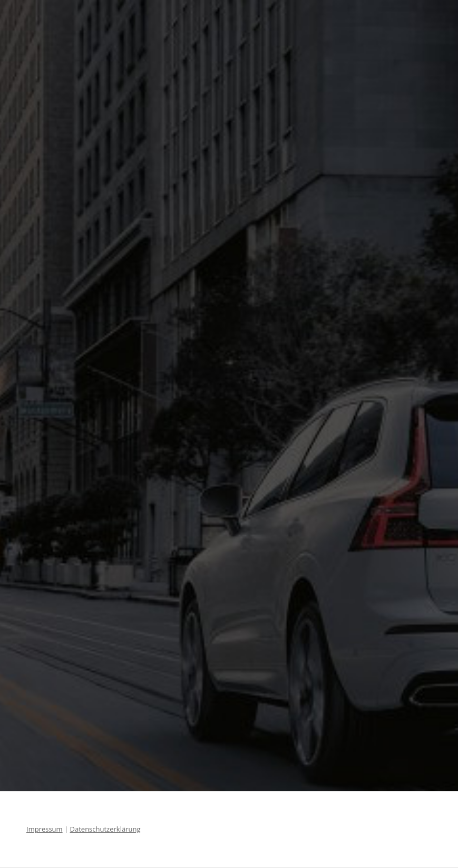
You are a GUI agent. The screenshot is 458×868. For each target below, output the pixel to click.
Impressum (45, 829)
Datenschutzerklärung (105, 829)
